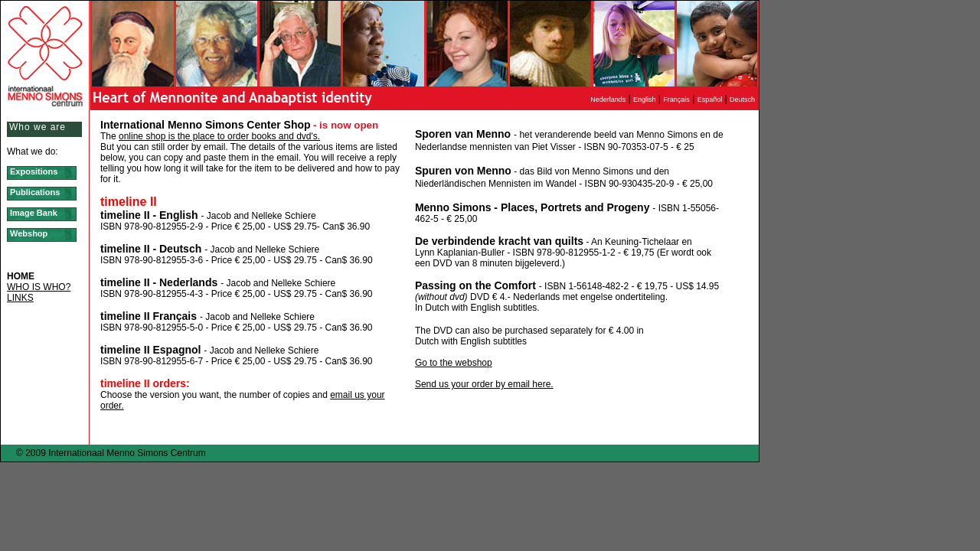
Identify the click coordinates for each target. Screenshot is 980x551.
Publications (35, 192)
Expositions (34, 171)
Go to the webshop (454, 363)
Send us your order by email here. (484, 384)
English (645, 99)
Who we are (38, 127)
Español (710, 99)
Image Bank (34, 213)
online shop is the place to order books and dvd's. (219, 136)
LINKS (20, 298)
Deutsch (744, 99)
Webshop (29, 233)
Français (676, 99)
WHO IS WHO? (39, 287)
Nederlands (608, 99)
